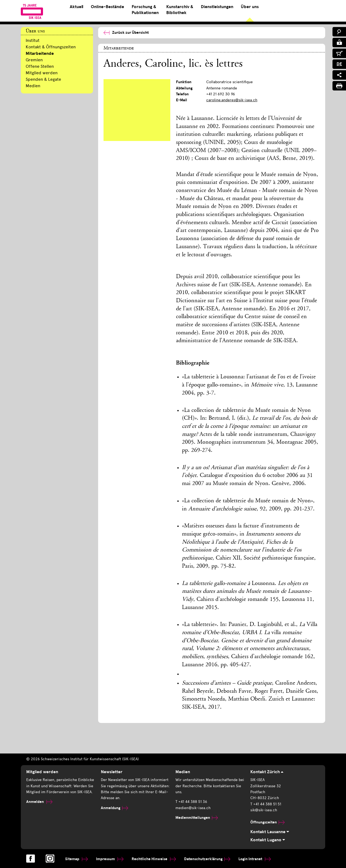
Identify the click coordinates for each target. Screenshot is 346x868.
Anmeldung (114, 808)
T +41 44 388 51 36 (191, 802)
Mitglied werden (42, 73)
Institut (33, 40)
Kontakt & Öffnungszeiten (51, 47)
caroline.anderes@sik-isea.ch (232, 100)
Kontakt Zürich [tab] (267, 772)
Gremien (34, 60)
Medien (33, 86)
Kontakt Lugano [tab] (268, 840)
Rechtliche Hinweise (154, 859)
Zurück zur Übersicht (126, 33)
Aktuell (76, 7)
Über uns (250, 7)
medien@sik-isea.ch (193, 808)
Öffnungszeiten (267, 822)
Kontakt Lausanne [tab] (270, 832)
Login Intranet (255, 859)
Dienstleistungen (217, 7)
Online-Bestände (107, 7)
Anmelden (39, 802)
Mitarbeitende (40, 53)
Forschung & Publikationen (145, 10)
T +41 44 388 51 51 (266, 804)
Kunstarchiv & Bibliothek (180, 10)
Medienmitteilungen (197, 818)
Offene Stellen (40, 66)
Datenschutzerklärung (207, 859)
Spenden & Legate (43, 79)
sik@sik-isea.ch (264, 810)
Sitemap (76, 859)
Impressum (110, 859)
